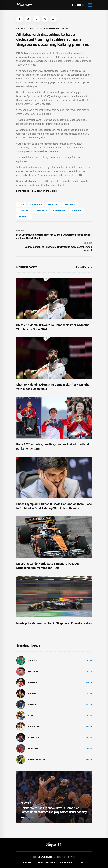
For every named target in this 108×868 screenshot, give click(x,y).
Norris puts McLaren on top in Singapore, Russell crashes (54, 623)
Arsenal (33, 682)
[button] (20, 19)
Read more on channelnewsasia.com (38, 191)
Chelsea (33, 705)
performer (59, 210)
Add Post (27, 863)
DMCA (83, 863)
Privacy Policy (68, 863)
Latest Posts (84, 267)
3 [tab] (33, 817)
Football (33, 671)
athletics (70, 205)
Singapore (36, 205)
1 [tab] (23, 817)
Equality (76, 210)
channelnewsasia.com (55, 29)
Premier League (37, 760)
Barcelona (34, 727)
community (41, 210)
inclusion (24, 216)
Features (33, 749)
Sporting (53, 205)
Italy (21, 205)
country (23, 210)
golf (31, 716)
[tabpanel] (54, 797)
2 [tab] (28, 817)
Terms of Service (46, 863)
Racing (32, 694)
